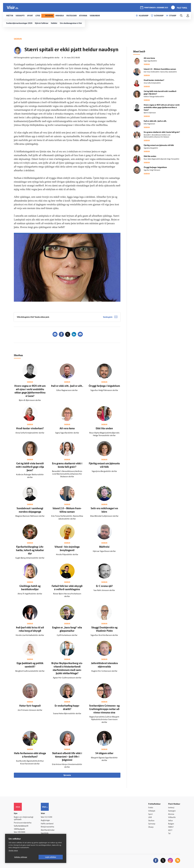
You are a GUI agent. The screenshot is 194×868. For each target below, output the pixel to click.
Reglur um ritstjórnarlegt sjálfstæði (24, 818)
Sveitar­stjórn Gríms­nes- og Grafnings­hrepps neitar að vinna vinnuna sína (104, 709)
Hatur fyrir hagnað (30, 706)
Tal (169, 834)
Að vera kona (67, 429)
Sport (150, 814)
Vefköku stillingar (21, 857)
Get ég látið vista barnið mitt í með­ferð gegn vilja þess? (30, 467)
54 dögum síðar (104, 753)
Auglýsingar (45, 821)
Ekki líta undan (104, 429)
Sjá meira (67, 775)
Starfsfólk (45, 833)
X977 (170, 830)
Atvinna (171, 814)
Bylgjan (171, 824)
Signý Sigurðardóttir (150, 61)
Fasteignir (172, 811)
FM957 (171, 827)
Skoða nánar (13, 851)
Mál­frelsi (104, 547)
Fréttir (151, 808)
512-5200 (48, 817)
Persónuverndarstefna (23, 823)
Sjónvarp (152, 824)
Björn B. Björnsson (150, 113)
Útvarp (151, 827)
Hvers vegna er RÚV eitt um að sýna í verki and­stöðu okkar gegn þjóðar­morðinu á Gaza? (162, 108)
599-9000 (21, 832)
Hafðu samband (47, 824)
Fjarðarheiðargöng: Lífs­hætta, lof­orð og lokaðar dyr (30, 550)
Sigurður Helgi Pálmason (152, 170)
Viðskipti (152, 811)
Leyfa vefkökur (51, 857)
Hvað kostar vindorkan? (30, 429)
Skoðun (151, 821)
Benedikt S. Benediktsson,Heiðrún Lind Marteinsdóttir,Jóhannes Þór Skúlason (157, 136)
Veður (171, 821)
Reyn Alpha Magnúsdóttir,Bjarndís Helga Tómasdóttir (161, 159)
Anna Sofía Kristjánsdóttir (152, 83)
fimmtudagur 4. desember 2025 (156, 8)
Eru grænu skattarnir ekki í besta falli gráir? (162, 132)
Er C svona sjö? (104, 586)
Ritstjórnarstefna (47, 827)
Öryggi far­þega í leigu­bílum (104, 386)
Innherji (171, 808)
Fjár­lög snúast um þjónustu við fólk (159, 145)
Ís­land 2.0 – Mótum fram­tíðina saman (160, 69)
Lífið (150, 817)
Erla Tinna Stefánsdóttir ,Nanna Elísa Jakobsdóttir (160, 72)
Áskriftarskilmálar (48, 830)
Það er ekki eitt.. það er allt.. (67, 386)
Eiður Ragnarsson (149, 124)
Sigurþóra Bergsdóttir (151, 148)
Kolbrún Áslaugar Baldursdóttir (154, 97)
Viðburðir (172, 817)
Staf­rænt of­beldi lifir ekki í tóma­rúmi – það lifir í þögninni (67, 757)
